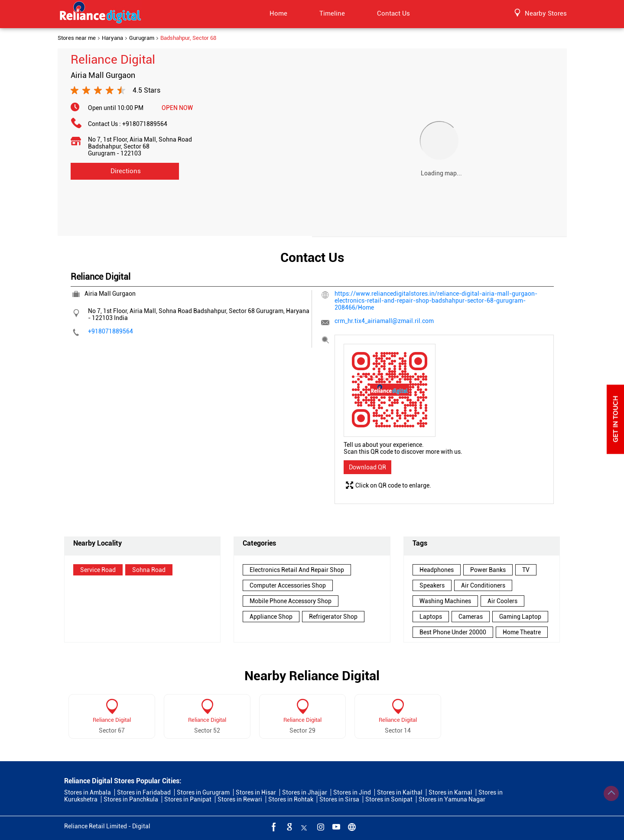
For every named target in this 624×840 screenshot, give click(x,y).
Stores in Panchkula (131, 799)
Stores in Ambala (88, 792)
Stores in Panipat (188, 799)
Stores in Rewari (240, 799)
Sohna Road (149, 570)
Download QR (367, 467)
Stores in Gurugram (203, 792)
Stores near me (77, 38)
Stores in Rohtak (291, 799)
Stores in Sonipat (389, 799)
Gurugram (142, 38)
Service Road (98, 570)
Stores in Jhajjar (305, 792)
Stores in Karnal (450, 792)
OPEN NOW (177, 108)
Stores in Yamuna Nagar (452, 799)
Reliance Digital (112, 720)
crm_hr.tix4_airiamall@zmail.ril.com (384, 321)
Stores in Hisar (256, 792)
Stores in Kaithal (400, 792)
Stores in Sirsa (339, 799)
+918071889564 (145, 124)
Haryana (112, 38)
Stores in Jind (352, 792)
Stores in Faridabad (144, 792)
